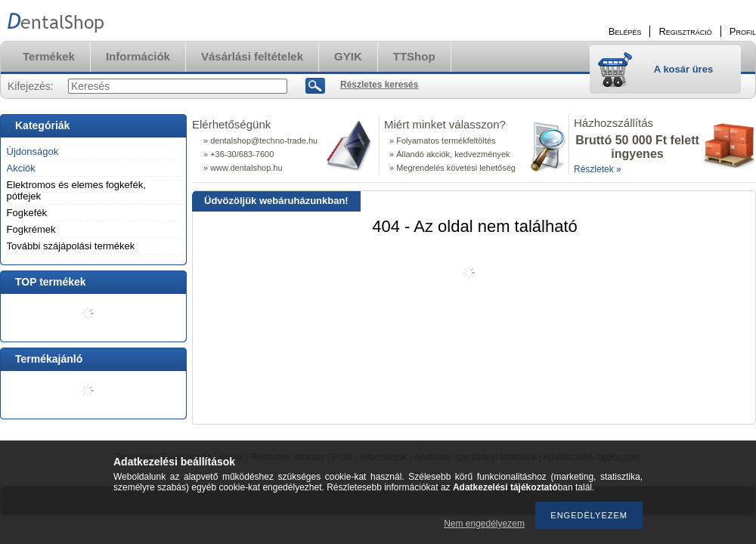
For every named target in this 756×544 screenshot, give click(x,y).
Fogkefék (27, 213)
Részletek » (598, 169)
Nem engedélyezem (484, 524)
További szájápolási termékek (71, 246)
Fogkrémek (31, 229)
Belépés (625, 31)
